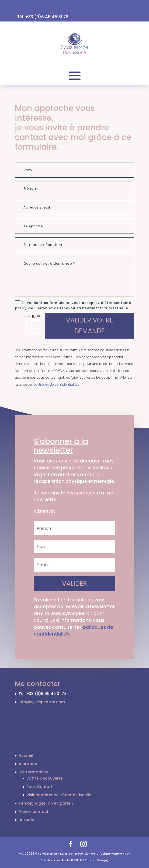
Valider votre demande (89, 326)
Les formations (33, 772)
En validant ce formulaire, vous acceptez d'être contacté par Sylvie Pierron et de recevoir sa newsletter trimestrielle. (73, 305)
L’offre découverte (45, 778)
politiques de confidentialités (56, 384)
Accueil (26, 755)
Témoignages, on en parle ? (46, 803)
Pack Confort (39, 787)
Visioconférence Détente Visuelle (59, 795)
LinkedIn (26, 820)
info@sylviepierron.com (42, 702)
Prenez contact (34, 812)
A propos (28, 764)
